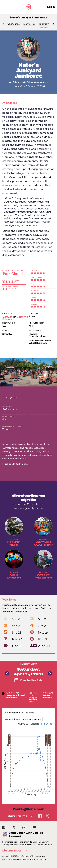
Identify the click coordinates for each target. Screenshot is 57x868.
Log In (51, 7)
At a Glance (13, 24)
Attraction (18, 82)
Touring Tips (29, 24)
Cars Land (8, 317)
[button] (53, 24)
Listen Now (16, 851)
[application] (28, 761)
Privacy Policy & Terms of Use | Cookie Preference (24, 859)
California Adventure (37, 82)
